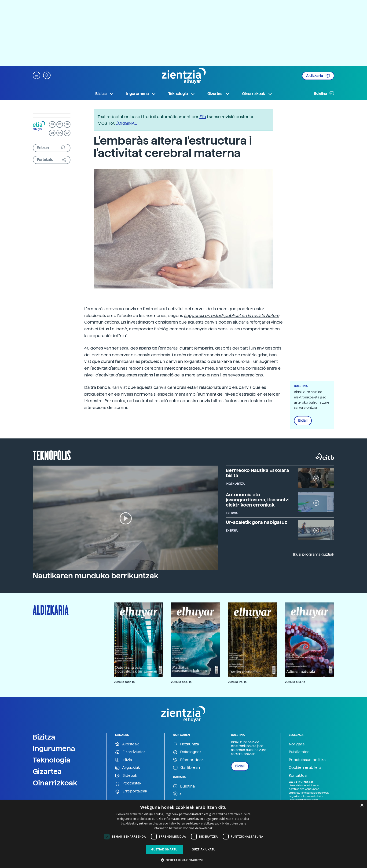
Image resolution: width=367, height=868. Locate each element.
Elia (203, 117)
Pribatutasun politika (307, 760)
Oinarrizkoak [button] (257, 94)
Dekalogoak (187, 752)
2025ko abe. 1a (181, 682)
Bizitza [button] (105, 94)
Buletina (324, 93)
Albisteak (127, 744)
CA (60, 133)
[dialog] (183, 834)
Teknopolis (52, 455)
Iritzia (124, 760)
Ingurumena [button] (141, 94)
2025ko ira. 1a (237, 682)
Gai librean (186, 768)
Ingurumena (54, 748)
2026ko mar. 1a (124, 682)
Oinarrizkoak (55, 783)
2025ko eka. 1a (295, 682)
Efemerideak (188, 760)
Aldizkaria (318, 76)
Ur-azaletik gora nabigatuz (257, 522)
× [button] (362, 805)
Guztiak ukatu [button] (204, 849)
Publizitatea (299, 752)
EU (52, 124)
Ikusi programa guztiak (314, 554)
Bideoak (126, 776)
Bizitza (44, 737)
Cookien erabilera (305, 768)
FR (67, 124)
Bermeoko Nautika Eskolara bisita (257, 473)
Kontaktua (298, 775)
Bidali (303, 421)
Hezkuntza (186, 744)
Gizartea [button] (219, 94)
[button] (37, 75)
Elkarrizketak (130, 752)
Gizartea (47, 771)
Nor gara (297, 744)
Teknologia (52, 760)
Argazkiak (128, 768)
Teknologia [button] (182, 94)
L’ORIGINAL (126, 123)
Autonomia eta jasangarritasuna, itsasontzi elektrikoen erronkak (258, 500)
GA (67, 133)
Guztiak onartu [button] (164, 849)
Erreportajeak (131, 791)
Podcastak (128, 783)
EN (52, 133)
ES (60, 124)
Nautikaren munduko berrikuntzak (96, 576)
